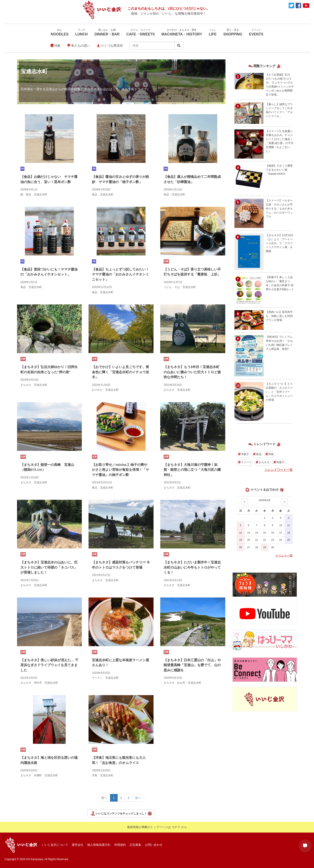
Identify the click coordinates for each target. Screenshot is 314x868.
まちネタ (263, 462)
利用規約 (120, 845)
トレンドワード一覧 (279, 470)
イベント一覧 (284, 555)
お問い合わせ (154, 845)
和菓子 (279, 462)
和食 (270, 454)
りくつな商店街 (110, 46)
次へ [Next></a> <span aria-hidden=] (138, 798)
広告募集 (135, 845)
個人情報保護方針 (99, 845)
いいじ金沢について (55, 845)
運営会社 (78, 845)
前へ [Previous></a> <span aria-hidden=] (104, 798)
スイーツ (245, 462)
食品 (257, 454)
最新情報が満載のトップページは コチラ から (157, 827)
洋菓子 (244, 454)
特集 (56, 46)
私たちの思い (79, 46)
